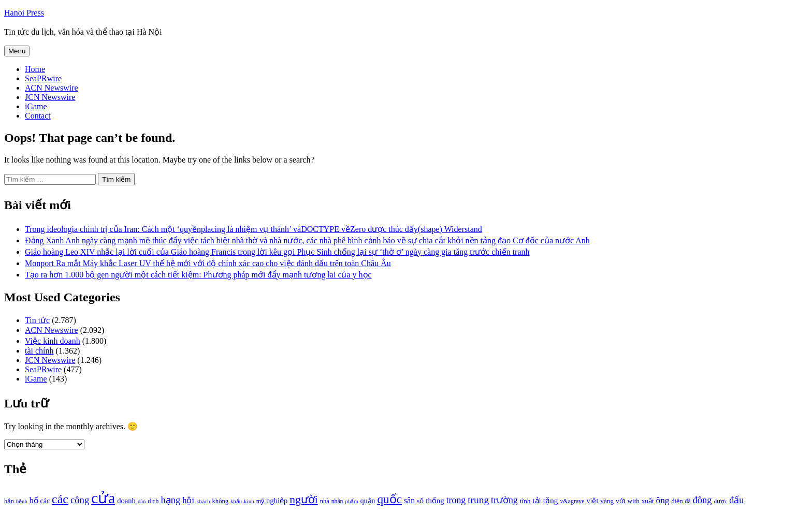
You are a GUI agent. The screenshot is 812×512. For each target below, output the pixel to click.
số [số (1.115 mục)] (420, 501)
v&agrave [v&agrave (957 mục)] (572, 501)
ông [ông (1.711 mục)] (662, 500)
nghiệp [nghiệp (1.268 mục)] (277, 501)
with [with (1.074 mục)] (634, 501)
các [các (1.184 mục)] (45, 501)
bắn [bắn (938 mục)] (9, 501)
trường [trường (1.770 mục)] (504, 500)
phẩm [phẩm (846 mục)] (352, 501)
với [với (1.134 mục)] (620, 501)
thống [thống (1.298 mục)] (435, 501)
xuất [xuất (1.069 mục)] (648, 501)
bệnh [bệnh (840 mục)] (22, 501)
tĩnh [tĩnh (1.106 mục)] (525, 501)
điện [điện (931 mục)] (677, 501)
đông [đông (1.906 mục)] (702, 500)
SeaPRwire (43, 78)
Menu (17, 51)
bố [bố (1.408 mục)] (34, 500)
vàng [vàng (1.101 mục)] (607, 501)
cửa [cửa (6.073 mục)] (103, 498)
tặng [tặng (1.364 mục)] (551, 500)
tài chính (39, 351)
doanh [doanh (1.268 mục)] (126, 501)
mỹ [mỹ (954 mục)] (260, 501)
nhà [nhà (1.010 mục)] (325, 501)
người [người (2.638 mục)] (303, 500)
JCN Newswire (50, 97)
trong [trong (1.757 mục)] (456, 500)
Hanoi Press (24, 13)
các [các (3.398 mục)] (60, 499)
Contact (38, 116)
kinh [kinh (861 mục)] (249, 501)
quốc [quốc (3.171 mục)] (389, 499)
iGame (36, 106)
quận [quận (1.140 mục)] (368, 501)
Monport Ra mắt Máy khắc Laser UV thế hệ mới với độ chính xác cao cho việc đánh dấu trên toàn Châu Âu (208, 263)
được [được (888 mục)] (721, 501)
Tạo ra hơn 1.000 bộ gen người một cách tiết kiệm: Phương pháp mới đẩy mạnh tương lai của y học (198, 275)
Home (35, 69)
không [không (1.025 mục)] (221, 501)
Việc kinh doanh (53, 341)
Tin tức (37, 320)
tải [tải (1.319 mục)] (536, 501)
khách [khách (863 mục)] (203, 501)
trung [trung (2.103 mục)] (478, 500)
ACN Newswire (52, 88)
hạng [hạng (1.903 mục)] (170, 500)
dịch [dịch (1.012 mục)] (153, 501)
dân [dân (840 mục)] (142, 501)
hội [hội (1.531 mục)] (188, 500)
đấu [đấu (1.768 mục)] (736, 500)
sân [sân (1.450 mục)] (409, 500)
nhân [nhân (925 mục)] (337, 501)
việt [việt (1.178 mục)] (593, 501)
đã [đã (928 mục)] (688, 501)
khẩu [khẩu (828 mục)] (236, 501)
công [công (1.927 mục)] (80, 500)
